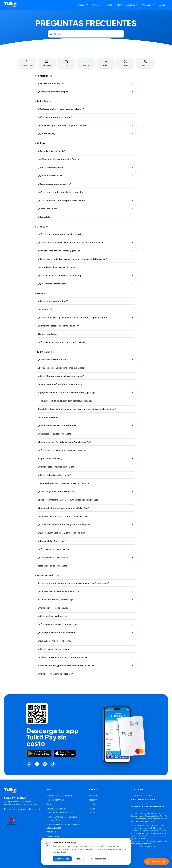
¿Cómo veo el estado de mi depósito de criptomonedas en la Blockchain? (86, 259)
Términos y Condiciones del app (60, 813)
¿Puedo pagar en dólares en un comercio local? (86, 384)
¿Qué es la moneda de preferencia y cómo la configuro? (86, 524)
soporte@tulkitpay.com (143, 799)
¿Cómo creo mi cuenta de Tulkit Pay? (86, 674)
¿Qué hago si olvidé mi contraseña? (86, 641)
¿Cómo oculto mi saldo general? (86, 616)
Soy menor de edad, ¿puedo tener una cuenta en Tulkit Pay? (86, 666)
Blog (49, 804)
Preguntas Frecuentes (56, 808)
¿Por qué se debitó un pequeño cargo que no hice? (86, 368)
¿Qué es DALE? (86, 309)
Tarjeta (109, 5)
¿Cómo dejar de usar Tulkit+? (86, 151)
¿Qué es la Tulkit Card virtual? (86, 541)
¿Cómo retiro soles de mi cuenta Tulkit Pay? (86, 326)
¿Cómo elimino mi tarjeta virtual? (86, 359)
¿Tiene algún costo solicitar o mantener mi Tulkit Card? (86, 483)
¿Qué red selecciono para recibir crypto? (86, 267)
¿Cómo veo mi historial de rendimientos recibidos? (86, 192)
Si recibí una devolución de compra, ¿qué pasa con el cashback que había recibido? (86, 409)
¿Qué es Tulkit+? (86, 217)
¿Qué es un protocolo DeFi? (86, 176)
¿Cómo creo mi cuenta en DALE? (86, 301)
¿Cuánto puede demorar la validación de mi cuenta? (86, 657)
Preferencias (99, 861)
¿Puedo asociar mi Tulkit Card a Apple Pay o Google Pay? (86, 442)
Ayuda (164, 5)
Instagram (93, 800)
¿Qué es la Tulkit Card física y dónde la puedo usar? (86, 533)
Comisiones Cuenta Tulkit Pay (59, 795)
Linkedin (92, 804)
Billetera (83, 5)
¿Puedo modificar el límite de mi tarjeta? (86, 425)
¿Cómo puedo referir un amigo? (86, 92)
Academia (132, 5)
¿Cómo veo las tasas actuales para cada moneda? (86, 200)
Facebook (93, 795)
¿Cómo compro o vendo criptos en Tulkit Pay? (86, 234)
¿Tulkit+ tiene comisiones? (86, 167)
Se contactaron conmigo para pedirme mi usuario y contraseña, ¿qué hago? (86, 583)
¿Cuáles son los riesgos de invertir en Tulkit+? (86, 159)
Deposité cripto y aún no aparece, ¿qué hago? (86, 251)
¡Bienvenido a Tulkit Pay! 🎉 (86, 83)
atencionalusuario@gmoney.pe (143, 846)
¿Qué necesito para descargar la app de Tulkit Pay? (86, 125)
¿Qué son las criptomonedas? (86, 284)
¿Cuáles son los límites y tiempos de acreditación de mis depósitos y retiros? (86, 317)
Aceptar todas (62, 861)
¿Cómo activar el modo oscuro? (86, 608)
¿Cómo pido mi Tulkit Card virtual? (86, 549)
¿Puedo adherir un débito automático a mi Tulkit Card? (86, 508)
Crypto (97, 5)
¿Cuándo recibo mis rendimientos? (86, 184)
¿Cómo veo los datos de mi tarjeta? (86, 475)
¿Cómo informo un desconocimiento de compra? (86, 376)
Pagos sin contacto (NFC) (86, 458)
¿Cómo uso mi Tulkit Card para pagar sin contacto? (86, 450)
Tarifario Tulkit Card (55, 800)
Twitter (92, 808)
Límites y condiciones (86, 334)
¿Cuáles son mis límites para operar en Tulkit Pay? (86, 109)
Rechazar (80, 861)
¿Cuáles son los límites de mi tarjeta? (86, 434)
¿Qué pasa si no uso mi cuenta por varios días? (86, 591)
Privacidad (51, 832)
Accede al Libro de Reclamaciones (147, 807)
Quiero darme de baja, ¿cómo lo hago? (86, 600)
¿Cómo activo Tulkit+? (86, 209)
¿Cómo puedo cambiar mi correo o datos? (86, 624)
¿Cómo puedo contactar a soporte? (86, 117)
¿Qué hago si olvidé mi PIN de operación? (86, 633)
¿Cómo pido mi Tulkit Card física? (86, 557)
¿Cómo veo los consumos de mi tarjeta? (86, 467)
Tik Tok (92, 813)
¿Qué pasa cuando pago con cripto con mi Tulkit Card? (86, 516)
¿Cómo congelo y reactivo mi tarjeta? (86, 491)
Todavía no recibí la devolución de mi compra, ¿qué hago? (86, 401)
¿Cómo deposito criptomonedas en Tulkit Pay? (86, 275)
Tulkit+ (119, 5)
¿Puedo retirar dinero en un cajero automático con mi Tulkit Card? (86, 500)
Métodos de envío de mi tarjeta (86, 566)
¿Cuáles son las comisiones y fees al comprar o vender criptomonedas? (86, 242)
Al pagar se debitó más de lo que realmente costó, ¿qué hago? (86, 392)
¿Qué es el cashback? (86, 417)
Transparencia (53, 836)
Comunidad (149, 5)
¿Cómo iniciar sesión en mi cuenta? (86, 649)
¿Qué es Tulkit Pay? (86, 134)
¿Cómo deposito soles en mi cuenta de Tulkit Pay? (86, 342)
